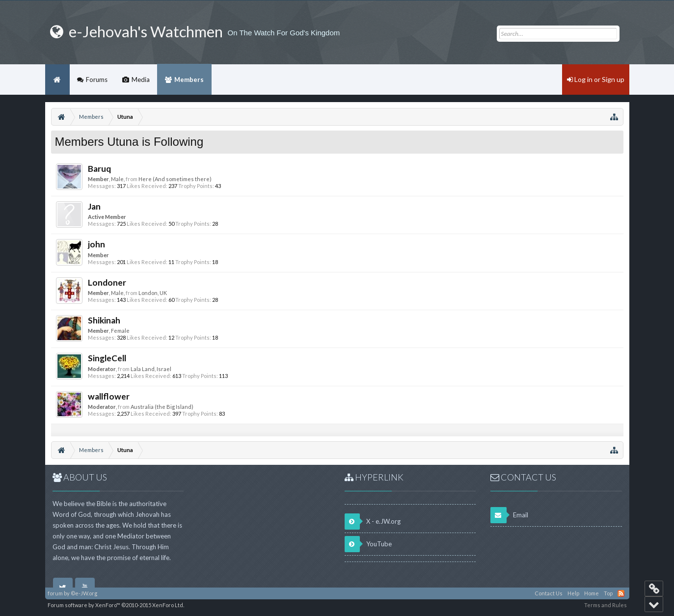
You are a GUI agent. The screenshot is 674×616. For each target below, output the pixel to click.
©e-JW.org (84, 593)
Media (141, 80)
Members (189, 80)
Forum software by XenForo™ (116, 605)
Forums (97, 80)
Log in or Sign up (596, 79)
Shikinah (104, 320)
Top (608, 593)
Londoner (107, 282)
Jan (94, 206)
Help (573, 593)
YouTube (368, 544)
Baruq (99, 169)
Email (509, 515)
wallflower (109, 396)
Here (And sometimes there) (175, 179)
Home (57, 80)
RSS (621, 593)
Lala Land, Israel (151, 369)
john (96, 244)
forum (55, 593)
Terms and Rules (606, 605)
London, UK (153, 293)
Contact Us (549, 593)
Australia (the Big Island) (162, 407)
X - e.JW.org (373, 522)
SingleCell (107, 358)
